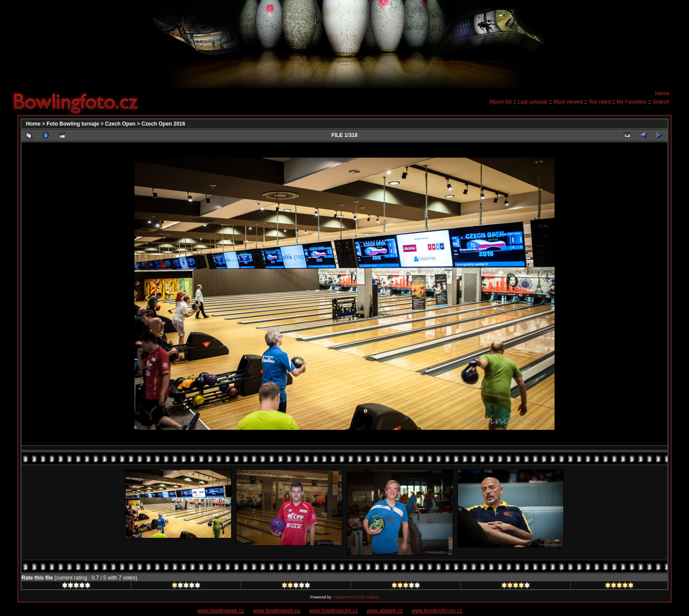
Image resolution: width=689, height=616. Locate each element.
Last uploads (533, 102)
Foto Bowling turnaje (73, 124)
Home (662, 94)
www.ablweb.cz (385, 611)
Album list (500, 102)
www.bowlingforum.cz (437, 611)
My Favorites (632, 102)
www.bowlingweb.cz (221, 611)
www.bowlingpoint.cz (334, 611)
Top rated (600, 102)
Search (661, 102)
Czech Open (120, 124)
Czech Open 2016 (163, 124)
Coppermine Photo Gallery (355, 597)
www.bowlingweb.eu (277, 611)
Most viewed (568, 102)
